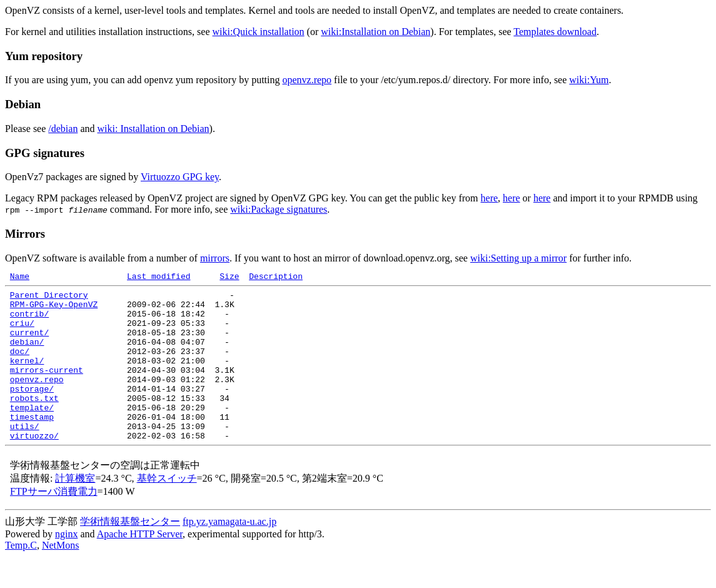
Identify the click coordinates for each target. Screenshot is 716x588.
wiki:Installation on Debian (376, 32)
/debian (63, 129)
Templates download (555, 32)
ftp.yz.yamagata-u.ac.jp (229, 553)
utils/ (25, 456)
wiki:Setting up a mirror (518, 258)
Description (276, 278)
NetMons (61, 577)
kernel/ (27, 377)
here (490, 198)
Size (229, 278)
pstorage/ (32, 411)
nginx (66, 566)
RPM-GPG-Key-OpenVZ (54, 310)
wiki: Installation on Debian (154, 129)
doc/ (20, 366)
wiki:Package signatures (279, 209)
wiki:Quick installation (259, 32)
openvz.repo (307, 80)
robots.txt (34, 422)
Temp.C (21, 577)
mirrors (215, 258)
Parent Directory (49, 298)
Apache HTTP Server (140, 566)
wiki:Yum (589, 80)
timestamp (32, 445)
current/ (29, 343)
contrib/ (29, 321)
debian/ (27, 355)
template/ (32, 433)
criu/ (22, 332)
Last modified (159, 278)
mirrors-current (47, 388)
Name (20, 278)
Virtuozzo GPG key (180, 177)
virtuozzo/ (34, 467)
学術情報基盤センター (130, 553)
